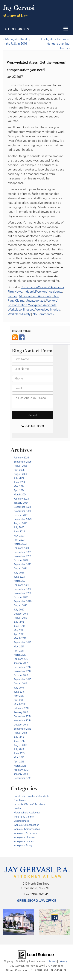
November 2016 (22, 671)
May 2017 (19, 646)
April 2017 (19, 651)
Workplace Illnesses (21, 309)
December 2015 (22, 716)
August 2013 (20, 745)
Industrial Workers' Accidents (43, 291)
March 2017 (20, 655)
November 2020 (22, 593)
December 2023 (22, 507)
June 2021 (19, 577)
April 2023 (19, 540)
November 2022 (22, 556)
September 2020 (23, 601)
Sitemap (52, 961)
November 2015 (22, 720)
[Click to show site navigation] (66, 29)
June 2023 (19, 531)
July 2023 (19, 527)
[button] (16, 29)
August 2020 (20, 605)
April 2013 (19, 762)
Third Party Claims (24, 817)
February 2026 (21, 458)
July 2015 (19, 737)
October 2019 (21, 614)
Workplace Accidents (42, 305)
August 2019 (20, 618)
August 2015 (20, 733)
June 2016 (19, 692)
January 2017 (21, 663)
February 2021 (21, 585)
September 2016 (22, 679)
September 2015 (22, 729)
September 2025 (23, 462)
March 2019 (20, 638)
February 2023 (21, 548)
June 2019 (19, 626)
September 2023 (23, 519)
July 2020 (19, 610)
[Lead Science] (36, 954)
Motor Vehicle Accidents (35, 296)
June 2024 (19, 482)
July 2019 (19, 622)
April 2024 (19, 490)
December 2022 (22, 552)
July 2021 (19, 573)
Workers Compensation (26, 825)
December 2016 (22, 667)
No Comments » (44, 314)
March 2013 (20, 766)
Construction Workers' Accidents (42, 287)
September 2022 (23, 564)
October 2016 (21, 675)
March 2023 (20, 544)
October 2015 (21, 725)
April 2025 (19, 470)
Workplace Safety (19, 314)
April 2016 (19, 700)
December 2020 (22, 589)
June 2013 (19, 753)
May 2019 (19, 630)
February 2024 (21, 499)
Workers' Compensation (27, 829)
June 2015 (19, 741)
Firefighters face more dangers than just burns (56, 44)
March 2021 (20, 581)
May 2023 (19, 536)
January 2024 (21, 503)
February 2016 (21, 708)
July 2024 (19, 478)
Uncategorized (35, 300)
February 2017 (21, 659)
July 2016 (19, 688)
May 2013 (19, 757)
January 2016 (21, 712)
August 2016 (20, 683)
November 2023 (22, 511)
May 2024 (19, 486)
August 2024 (20, 474)
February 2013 (21, 770)
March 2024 (20, 494)
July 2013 (19, 749)
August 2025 (20, 466)
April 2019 (19, 634)
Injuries (13, 296)
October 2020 (21, 597)
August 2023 (20, 523)
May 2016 (19, 696)
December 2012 (22, 778)
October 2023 (21, 515)
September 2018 (22, 642)
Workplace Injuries (48, 309)
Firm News (15, 291)
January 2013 (21, 774)
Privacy (63, 961)
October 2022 (21, 560)
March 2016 (20, 704)
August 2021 (20, 568)
